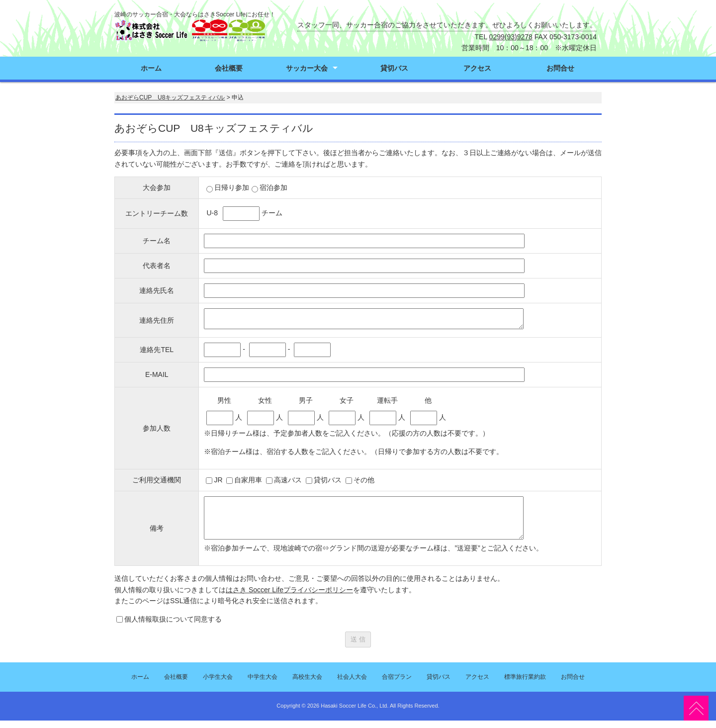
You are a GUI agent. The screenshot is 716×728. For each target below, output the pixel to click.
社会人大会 (352, 684)
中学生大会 (263, 684)
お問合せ (560, 68)
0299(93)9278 (511, 37)
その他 (364, 480)
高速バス (288, 480)
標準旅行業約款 (525, 684)
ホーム (151, 68)
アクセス (477, 68)
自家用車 (248, 480)
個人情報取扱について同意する (173, 627)
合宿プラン (397, 684)
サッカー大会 (307, 68)
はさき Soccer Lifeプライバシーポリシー (289, 597)
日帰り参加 (228, 187)
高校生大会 (307, 684)
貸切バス (394, 68)
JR (218, 480)
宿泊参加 (269, 187)
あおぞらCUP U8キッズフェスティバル (170, 97)
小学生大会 (218, 684)
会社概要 (229, 68)
